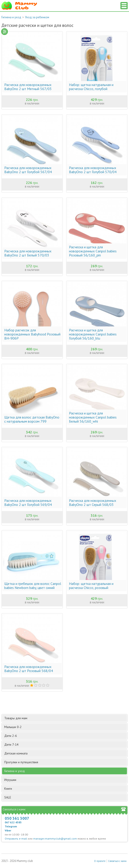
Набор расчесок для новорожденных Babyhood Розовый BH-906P (32, 334)
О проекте (100, 861)
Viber (8, 830)
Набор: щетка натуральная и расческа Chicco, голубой (91, 87)
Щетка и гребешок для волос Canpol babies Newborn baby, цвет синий (33, 586)
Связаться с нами (117, 861)
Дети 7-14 (65, 745)
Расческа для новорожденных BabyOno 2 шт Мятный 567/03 (28, 87)
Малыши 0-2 (65, 727)
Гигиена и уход (11, 17)
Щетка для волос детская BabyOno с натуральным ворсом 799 (32, 419)
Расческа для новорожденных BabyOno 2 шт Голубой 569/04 (28, 503)
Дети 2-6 (65, 736)
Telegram (11, 826)
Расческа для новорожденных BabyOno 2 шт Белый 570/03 (28, 253)
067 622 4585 (13, 822)
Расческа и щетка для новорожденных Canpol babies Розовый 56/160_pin (93, 251)
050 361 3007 (17, 818)
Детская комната (65, 753)
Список (124, 6)
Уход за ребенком (37, 17)
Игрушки (65, 780)
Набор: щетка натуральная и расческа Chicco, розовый (91, 586)
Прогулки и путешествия (65, 762)
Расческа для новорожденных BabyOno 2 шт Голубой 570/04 (93, 170)
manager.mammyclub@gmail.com (55, 839)
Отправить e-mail (16, 839)
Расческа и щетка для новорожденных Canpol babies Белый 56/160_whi (93, 417)
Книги (65, 789)
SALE (8, 797)
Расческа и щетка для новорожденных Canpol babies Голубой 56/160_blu (93, 334)
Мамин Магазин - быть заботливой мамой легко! (19, 6)
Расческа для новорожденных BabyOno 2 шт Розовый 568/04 (29, 669)
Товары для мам (65, 718)
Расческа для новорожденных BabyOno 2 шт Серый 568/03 (93, 503)
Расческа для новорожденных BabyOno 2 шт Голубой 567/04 (28, 170)
